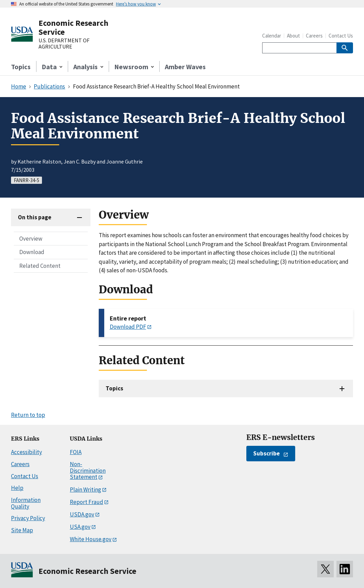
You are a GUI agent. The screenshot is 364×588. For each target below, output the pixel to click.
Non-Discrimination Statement (88, 470)
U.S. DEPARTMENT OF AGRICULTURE (64, 44)
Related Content (40, 266)
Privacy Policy (28, 518)
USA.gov (80, 527)
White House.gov (91, 539)
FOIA (76, 452)
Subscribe (266, 453)
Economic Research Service (73, 27)
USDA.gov (82, 514)
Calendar (272, 36)
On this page (35, 217)
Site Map (22, 530)
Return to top (28, 415)
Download (32, 252)
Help (17, 488)
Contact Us (341, 36)
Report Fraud (87, 502)
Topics (21, 67)
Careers (314, 36)
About (293, 36)
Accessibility (26, 452)
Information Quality (26, 503)
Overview (31, 239)
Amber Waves (185, 67)
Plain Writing (85, 490)
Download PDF (128, 327)
